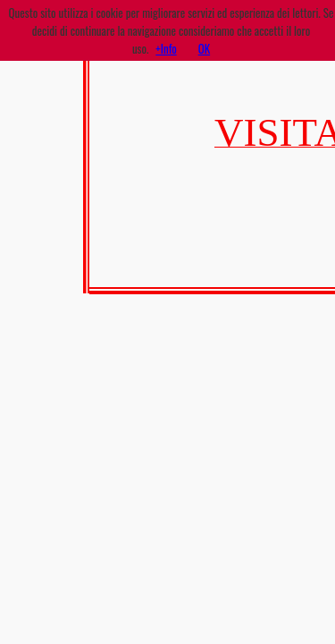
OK (204, 48)
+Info (166, 48)
